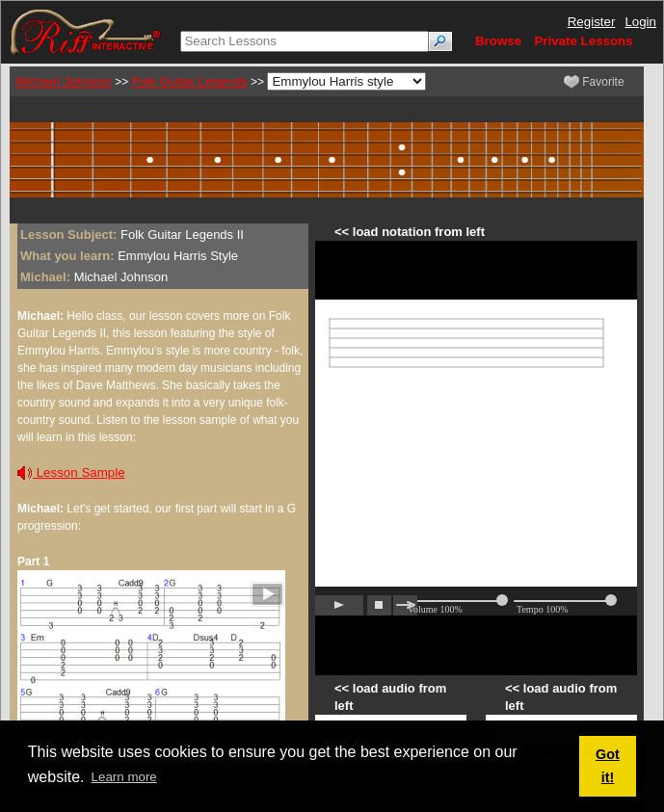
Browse (498, 41)
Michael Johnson (64, 81)
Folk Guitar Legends (190, 81)
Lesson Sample (71, 472)
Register (592, 22)
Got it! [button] (608, 766)
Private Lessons (583, 41)
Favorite (594, 82)
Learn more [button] (124, 777)
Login (640, 22)
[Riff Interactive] (86, 31)
